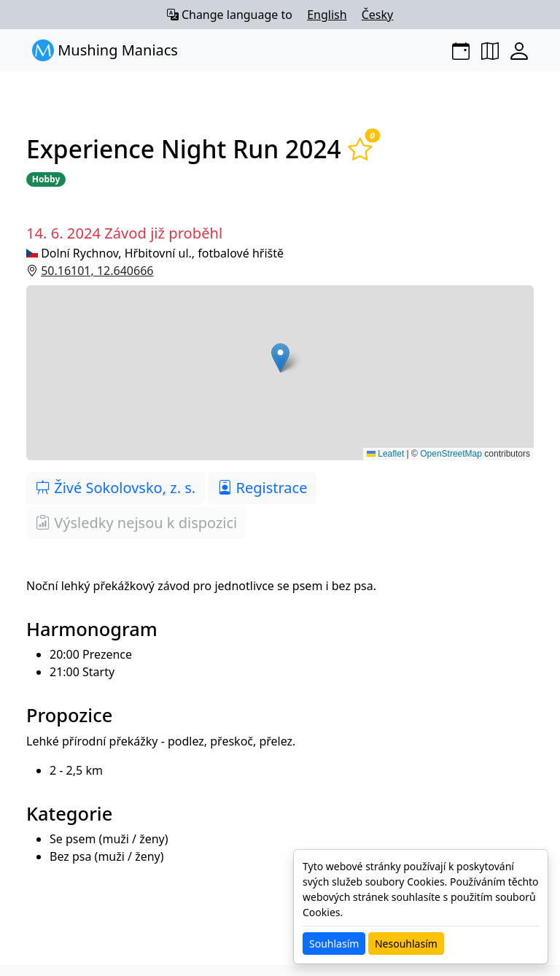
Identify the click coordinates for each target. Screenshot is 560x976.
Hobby (46, 179)
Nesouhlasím (406, 944)
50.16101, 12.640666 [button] (97, 271)
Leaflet (385, 454)
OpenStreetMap (451, 454)
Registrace (262, 488)
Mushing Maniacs (105, 50)
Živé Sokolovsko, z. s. (116, 488)
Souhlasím (334, 944)
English (327, 15)
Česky (378, 15)
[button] (280, 373)
